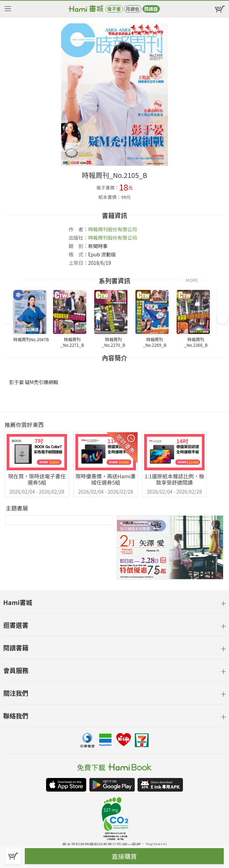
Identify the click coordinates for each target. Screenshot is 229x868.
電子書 (114, 9)
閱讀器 (151, 9)
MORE (192, 280)
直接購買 (124, 856)
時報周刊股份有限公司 (113, 229)
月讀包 (132, 9)
